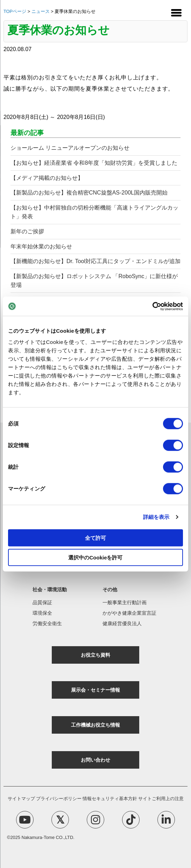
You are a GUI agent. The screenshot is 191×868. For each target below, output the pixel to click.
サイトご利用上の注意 (161, 799)
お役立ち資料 (95, 655)
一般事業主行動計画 (125, 602)
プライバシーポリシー (59, 799)
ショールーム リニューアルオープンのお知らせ (70, 148)
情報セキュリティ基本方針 (110, 799)
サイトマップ (21, 799)
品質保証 (42, 602)
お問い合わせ (95, 760)
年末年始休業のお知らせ (41, 246)
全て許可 (95, 538)
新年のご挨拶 (27, 231)
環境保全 (42, 613)
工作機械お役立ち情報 (95, 725)
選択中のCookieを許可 (95, 558)
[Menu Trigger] (176, 12)
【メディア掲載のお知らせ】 (47, 178)
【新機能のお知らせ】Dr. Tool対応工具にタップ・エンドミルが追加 (95, 261)
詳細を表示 (156, 517)
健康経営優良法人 (122, 623)
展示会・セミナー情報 (95, 690)
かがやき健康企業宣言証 (129, 613)
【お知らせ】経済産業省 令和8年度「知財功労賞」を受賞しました (94, 163)
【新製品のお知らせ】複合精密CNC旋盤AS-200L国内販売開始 (89, 193)
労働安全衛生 (47, 623)
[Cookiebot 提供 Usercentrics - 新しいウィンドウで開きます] (152, 306)
